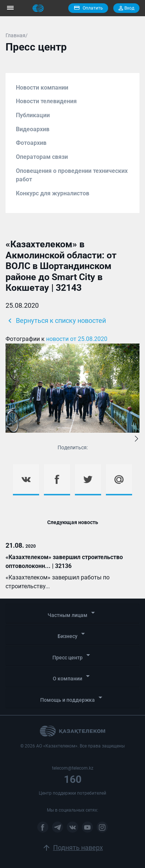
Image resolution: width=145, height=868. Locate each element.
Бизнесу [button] (72, 634)
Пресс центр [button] (72, 656)
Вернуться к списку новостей (56, 321)
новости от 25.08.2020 (77, 339)
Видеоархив (33, 129)
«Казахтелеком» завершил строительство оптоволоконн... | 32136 (64, 562)
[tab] (72, 614)
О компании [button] (72, 677)
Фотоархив (31, 143)
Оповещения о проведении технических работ (72, 175)
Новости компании (42, 88)
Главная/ (17, 35)
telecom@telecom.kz (73, 768)
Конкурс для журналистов (53, 193)
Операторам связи (42, 157)
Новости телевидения (46, 101)
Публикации (33, 115)
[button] (137, 439)
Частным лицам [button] (72, 613)
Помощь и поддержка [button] (72, 698)
